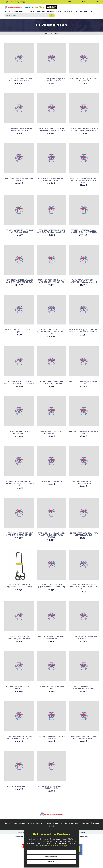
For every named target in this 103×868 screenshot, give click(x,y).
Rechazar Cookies (51, 857)
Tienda (15, 11)
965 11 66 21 (10, 2)
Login (96, 823)
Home (8, 11)
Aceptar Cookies (51, 852)
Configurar (51, 862)
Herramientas (55, 33)
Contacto (84, 11)
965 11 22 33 (20, 2)
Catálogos (40, 11)
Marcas (22, 11)
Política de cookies (52, 846)
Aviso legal (64, 846)
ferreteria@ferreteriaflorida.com (81, 2)
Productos (46, 33)
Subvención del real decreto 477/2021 (62, 11)
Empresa (31, 11)
